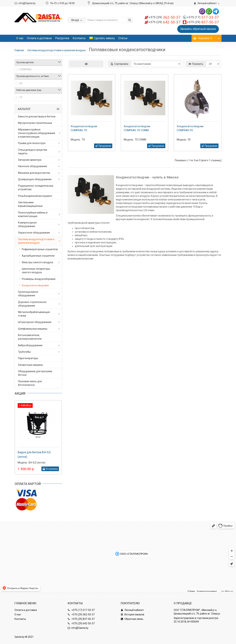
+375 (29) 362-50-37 (81, 614)
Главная (19, 50)
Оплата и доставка (39, 38)
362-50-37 (165, 17)
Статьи (123, 38)
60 (21, 83)
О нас (20, 38)
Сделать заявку (102, 38)
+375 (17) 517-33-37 (81, 610)
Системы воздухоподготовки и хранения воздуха (56, 50)
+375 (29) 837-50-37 (81, 619)
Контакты (79, 38)
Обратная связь (132, 619)
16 (21, 97)
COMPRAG (26, 69)
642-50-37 (165, 22)
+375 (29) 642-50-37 (81, 623)
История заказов (132, 614)
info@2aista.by (27, 3)
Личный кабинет (132, 610)
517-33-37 (203, 17)
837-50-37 (203, 22)
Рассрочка (62, 38)
